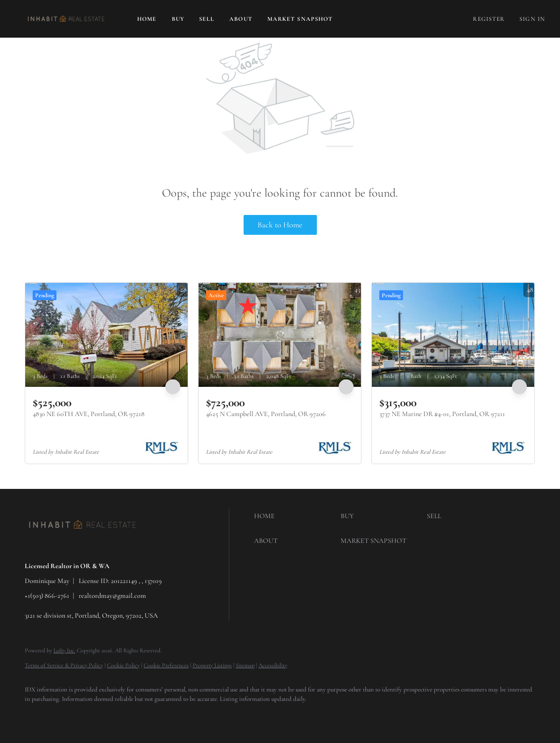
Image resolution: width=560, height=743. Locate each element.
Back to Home (280, 225)
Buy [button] (178, 19)
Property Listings (212, 665)
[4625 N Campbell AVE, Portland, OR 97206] (280, 335)
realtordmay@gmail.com (112, 596)
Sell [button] (207, 19)
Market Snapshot (300, 19)
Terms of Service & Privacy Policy (64, 665)
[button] (66, 19)
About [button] (241, 19)
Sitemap (245, 665)
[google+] (37, 716)
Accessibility (273, 665)
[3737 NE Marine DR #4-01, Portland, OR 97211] (453, 335)
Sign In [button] (532, 19)
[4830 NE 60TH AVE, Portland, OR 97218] (106, 335)
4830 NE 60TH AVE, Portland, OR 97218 (89, 414)
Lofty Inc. (64, 650)
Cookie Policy (123, 665)
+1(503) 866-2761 (47, 596)
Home (147, 19)
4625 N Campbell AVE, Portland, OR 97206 (266, 414)
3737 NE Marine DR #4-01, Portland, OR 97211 (442, 414)
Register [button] (489, 19)
